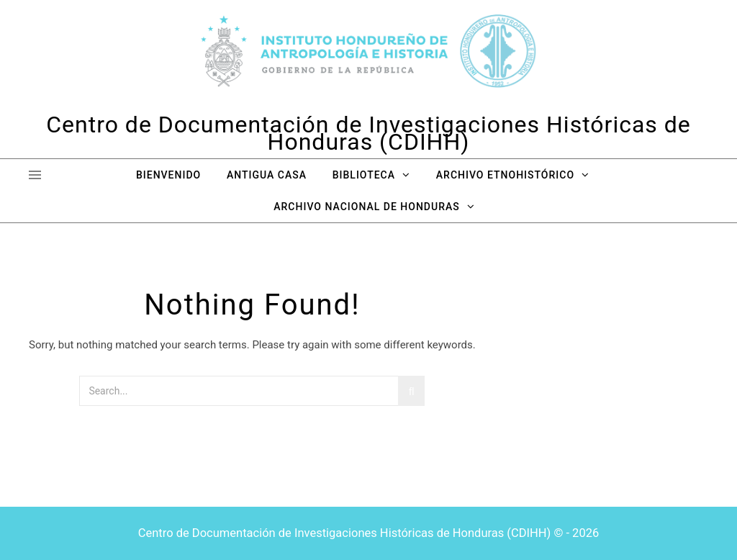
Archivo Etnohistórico (505, 175)
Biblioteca (364, 175)
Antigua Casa (267, 175)
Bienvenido (168, 175)
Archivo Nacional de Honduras (366, 207)
